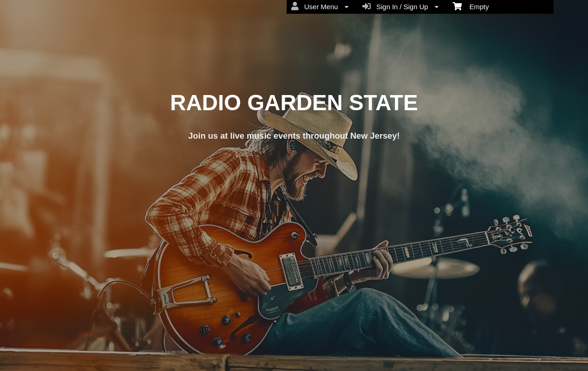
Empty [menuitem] (471, 6)
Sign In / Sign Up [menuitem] (401, 6)
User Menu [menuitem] (320, 6)
